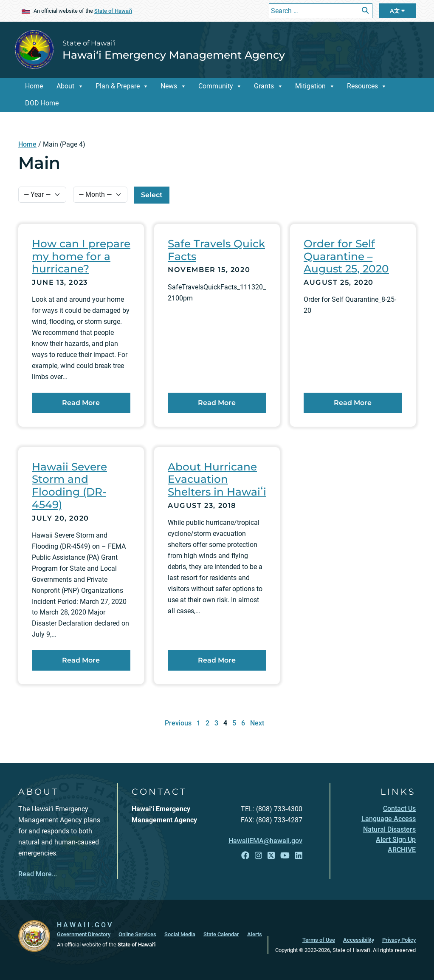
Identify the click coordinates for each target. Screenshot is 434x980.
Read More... (38, 874)
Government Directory (84, 934)
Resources (362, 86)
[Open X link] (271, 856)
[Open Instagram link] (258, 856)
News (169, 86)
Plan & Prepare (118, 86)
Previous (178, 723)
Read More (96, 402)
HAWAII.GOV (85, 925)
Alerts (255, 934)
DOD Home (42, 103)
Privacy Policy (399, 940)
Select (152, 195)
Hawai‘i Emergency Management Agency (174, 55)
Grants (264, 86)
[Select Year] (42, 195)
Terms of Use (319, 940)
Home (34, 86)
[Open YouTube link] (285, 856)
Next (257, 723)
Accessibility (359, 940)
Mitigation (310, 86)
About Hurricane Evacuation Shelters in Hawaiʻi (217, 479)
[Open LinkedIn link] (299, 856)
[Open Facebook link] (245, 856)
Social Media (180, 934)
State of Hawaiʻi (113, 11)
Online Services (137, 934)
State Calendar (221, 934)
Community (216, 86)
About (65, 86)
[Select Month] (100, 195)
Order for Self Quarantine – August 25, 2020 (346, 256)
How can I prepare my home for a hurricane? (81, 256)
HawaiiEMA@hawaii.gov (265, 841)
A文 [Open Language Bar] (397, 11)
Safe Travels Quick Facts (216, 250)
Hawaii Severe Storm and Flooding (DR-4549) (69, 486)
